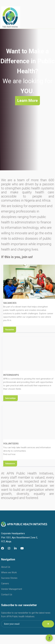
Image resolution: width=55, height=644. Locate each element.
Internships (11, 398)
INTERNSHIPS (11, 375)
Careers (5, 584)
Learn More (27, 101)
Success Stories (9, 578)
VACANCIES (10, 303)
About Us (6, 567)
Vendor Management (12, 589)
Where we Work (9, 572)
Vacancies (10, 330)
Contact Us (7, 595)
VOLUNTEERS (11, 444)
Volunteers (10, 464)
